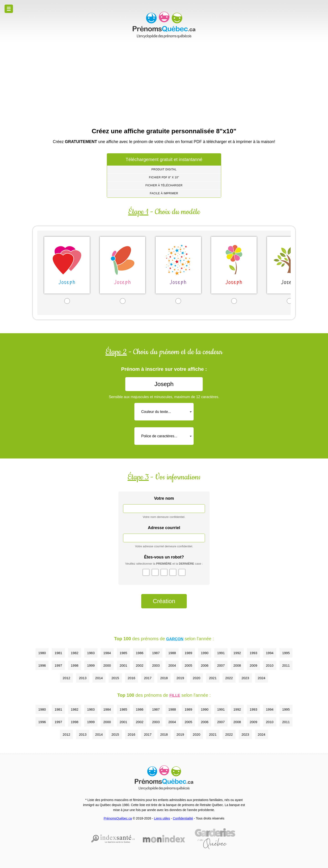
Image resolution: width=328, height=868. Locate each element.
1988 (172, 653)
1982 (75, 653)
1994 (270, 653)
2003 (156, 665)
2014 (99, 678)
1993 (253, 653)
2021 (213, 678)
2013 (83, 678)
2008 (237, 665)
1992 (237, 653)
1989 (188, 653)
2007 (221, 665)
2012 (66, 678)
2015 (115, 678)
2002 (140, 665)
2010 (270, 665)
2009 (253, 665)
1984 (107, 653)
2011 (286, 665)
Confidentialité (183, 818)
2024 (262, 678)
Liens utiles (162, 818)
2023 (245, 678)
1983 (91, 653)
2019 (180, 678)
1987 (156, 653)
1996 (42, 665)
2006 (205, 665)
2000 (107, 665)
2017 (148, 678)
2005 (188, 665)
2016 (132, 678)
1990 (205, 653)
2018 (164, 678)
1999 (91, 665)
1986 (140, 653)
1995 (286, 653)
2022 (229, 678)
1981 (58, 653)
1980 (42, 653)
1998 (75, 665)
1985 (123, 653)
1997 (58, 665)
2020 (196, 678)
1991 (221, 653)
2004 (172, 665)
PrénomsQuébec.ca (118, 818)
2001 (123, 665)
